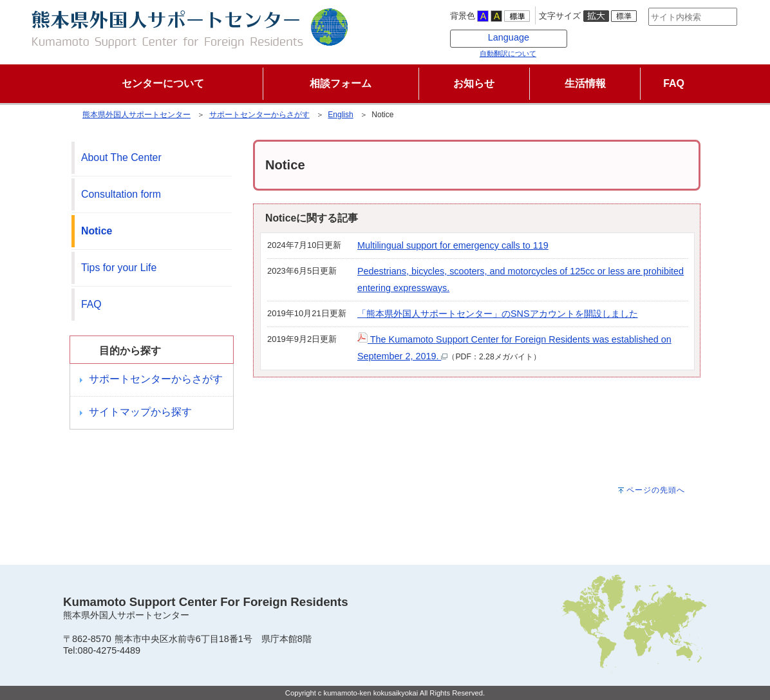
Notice (97, 231)
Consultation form (121, 194)
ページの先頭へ (656, 490)
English (340, 115)
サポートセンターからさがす (259, 115)
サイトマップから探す (140, 412)
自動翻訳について (487, 53)
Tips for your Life (119, 268)
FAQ (91, 304)
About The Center (121, 157)
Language (488, 37)
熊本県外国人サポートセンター (136, 115)
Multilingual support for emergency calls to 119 (453, 245)
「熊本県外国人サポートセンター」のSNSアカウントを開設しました (498, 314)
